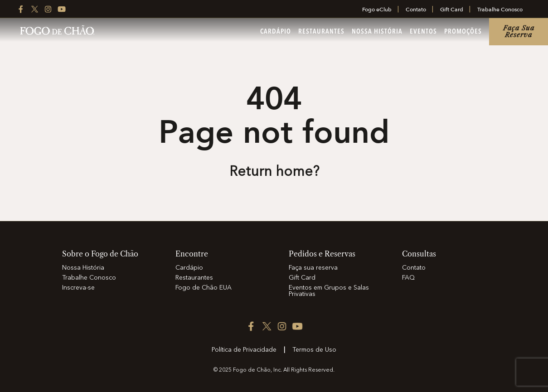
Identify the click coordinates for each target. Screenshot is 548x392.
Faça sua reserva (519, 31)
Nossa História (377, 32)
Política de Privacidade (244, 350)
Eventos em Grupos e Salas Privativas (329, 291)
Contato (416, 10)
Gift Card (452, 10)
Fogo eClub (377, 10)
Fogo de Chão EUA (204, 288)
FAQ (408, 278)
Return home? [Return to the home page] (274, 172)
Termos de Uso (314, 350)
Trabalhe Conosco (500, 10)
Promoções (463, 32)
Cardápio (276, 32)
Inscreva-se (78, 288)
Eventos (423, 32)
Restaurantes (321, 32)
